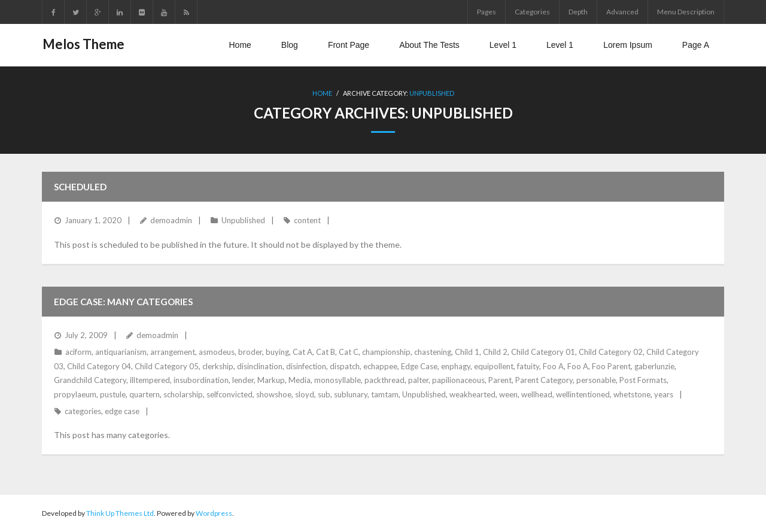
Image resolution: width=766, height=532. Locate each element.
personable (596, 380)
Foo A (553, 366)
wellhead (537, 394)
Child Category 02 (611, 352)
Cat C (349, 352)
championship (386, 352)
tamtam (385, 394)
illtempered (150, 380)
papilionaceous (458, 380)
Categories (532, 12)
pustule (113, 394)
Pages (487, 12)
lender (243, 380)
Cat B (326, 352)
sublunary (351, 394)
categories (83, 411)
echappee (380, 366)
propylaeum (75, 394)
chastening (433, 352)
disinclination (260, 366)
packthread (384, 380)
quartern (145, 394)
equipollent (494, 366)
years (664, 394)
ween (508, 394)
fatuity (528, 366)
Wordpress (214, 513)
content (307, 220)
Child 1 (467, 352)
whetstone (632, 394)
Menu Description (686, 12)
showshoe (274, 394)
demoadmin (171, 220)
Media (300, 380)
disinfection (306, 366)
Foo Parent (611, 366)
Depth (578, 12)
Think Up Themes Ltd (120, 513)
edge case (122, 411)
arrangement (173, 352)
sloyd (305, 394)
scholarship (183, 394)
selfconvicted (230, 394)
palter (418, 380)
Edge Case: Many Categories (123, 302)
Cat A (303, 352)
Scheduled (80, 187)
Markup (271, 380)
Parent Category (544, 380)
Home (322, 93)
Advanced (622, 12)
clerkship (218, 366)
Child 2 (495, 352)
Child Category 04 (99, 366)
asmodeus (217, 352)
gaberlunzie (654, 366)
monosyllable (338, 380)
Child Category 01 (543, 352)
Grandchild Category (90, 380)
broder (250, 352)
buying (277, 352)
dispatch (345, 366)
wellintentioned (583, 394)
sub (324, 394)
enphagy (456, 366)
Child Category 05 (167, 366)
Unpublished (432, 93)
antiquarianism (121, 352)
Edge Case (419, 366)
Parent (500, 380)
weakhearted (472, 394)
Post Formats (643, 380)
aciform (78, 352)
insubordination (201, 380)
